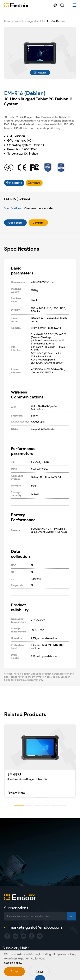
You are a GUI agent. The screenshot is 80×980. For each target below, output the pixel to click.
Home (8, 21)
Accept (14, 971)
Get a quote (16, 223)
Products (19, 21)
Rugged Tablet (35, 21)
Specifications (13, 208)
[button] (11, 56)
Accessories (46, 208)
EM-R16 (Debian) (56, 21)
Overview (30, 208)
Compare (38, 223)
